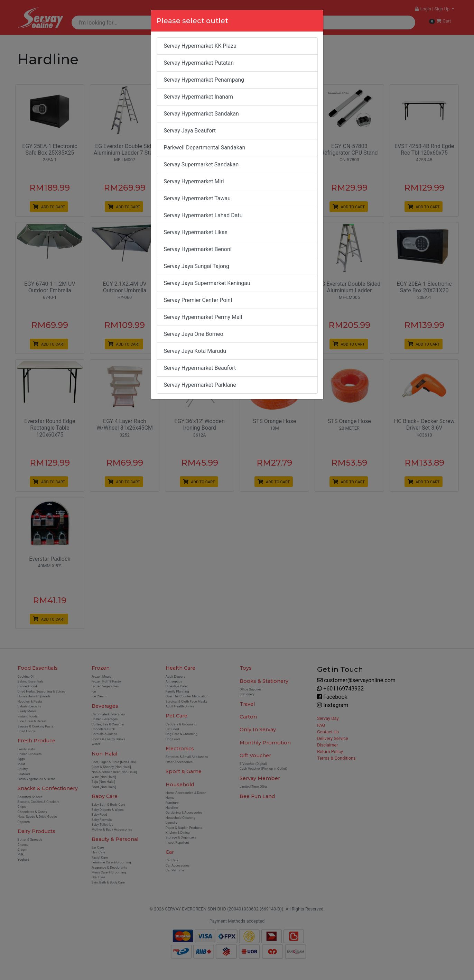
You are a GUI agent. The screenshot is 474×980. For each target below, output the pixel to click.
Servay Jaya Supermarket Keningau (207, 283)
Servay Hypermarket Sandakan (201, 114)
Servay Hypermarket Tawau (197, 198)
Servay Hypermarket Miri (194, 181)
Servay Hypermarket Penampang (204, 80)
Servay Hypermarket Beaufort (200, 368)
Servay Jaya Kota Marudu (195, 351)
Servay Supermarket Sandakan (201, 164)
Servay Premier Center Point (198, 300)
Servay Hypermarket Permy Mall (203, 317)
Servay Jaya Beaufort (190, 131)
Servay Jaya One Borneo (194, 334)
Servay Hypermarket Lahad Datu (203, 215)
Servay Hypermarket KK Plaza (200, 46)
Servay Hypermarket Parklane (200, 385)
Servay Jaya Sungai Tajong (197, 266)
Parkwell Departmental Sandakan (205, 148)
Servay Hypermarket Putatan (199, 63)
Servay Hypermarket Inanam (198, 97)
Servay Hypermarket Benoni (198, 249)
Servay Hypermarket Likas (196, 232)
